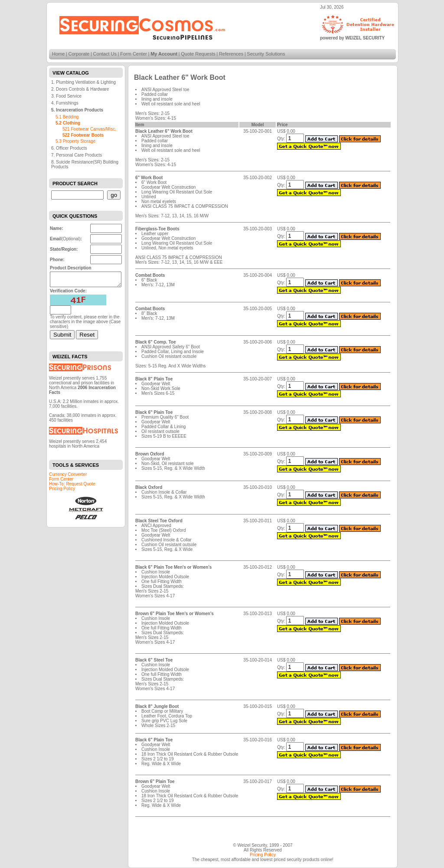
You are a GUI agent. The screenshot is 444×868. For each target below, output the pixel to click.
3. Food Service (66, 96)
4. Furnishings (65, 103)
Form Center (134, 54)
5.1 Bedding (67, 117)
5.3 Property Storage (75, 141)
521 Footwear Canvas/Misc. (89, 129)
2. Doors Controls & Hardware (80, 89)
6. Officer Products (69, 148)
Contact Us (105, 54)
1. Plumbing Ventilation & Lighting (83, 82)
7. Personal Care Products (77, 155)
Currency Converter (68, 477)
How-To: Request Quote (72, 486)
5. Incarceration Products (77, 110)
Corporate (79, 54)
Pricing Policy (62, 491)
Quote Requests (198, 54)
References (231, 54)
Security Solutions (266, 54)
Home (58, 54)
